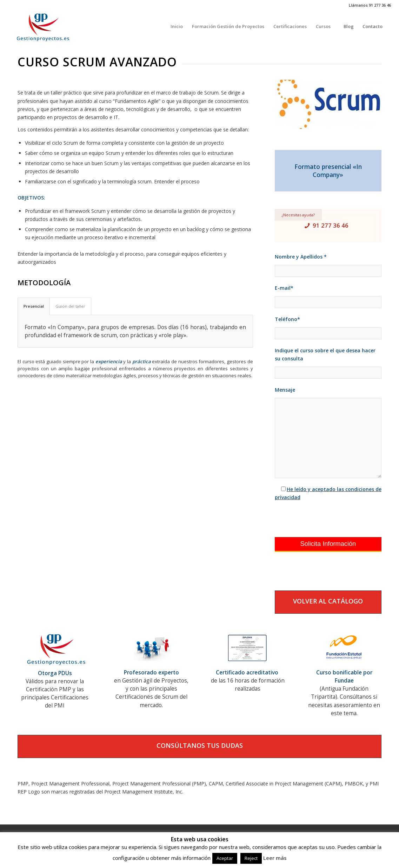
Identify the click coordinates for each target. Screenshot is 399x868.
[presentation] (328, 519)
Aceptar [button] (225, 858)
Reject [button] (251, 858)
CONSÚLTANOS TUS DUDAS (200, 745)
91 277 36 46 (331, 225)
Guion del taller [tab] (70, 306)
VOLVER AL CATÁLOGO (328, 601)
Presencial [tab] (34, 306)
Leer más (275, 858)
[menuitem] (177, 26)
